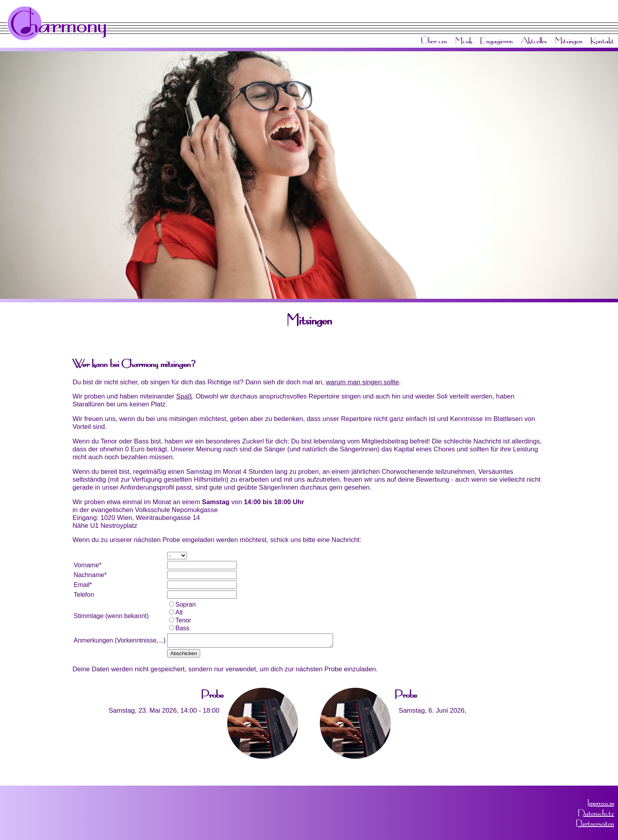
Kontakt (602, 41)
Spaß (184, 396)
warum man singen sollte (363, 382)
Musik (464, 41)
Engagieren (496, 41)
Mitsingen (569, 41)
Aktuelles (534, 41)
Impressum (601, 803)
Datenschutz (596, 813)
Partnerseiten (595, 823)
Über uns (434, 41)
